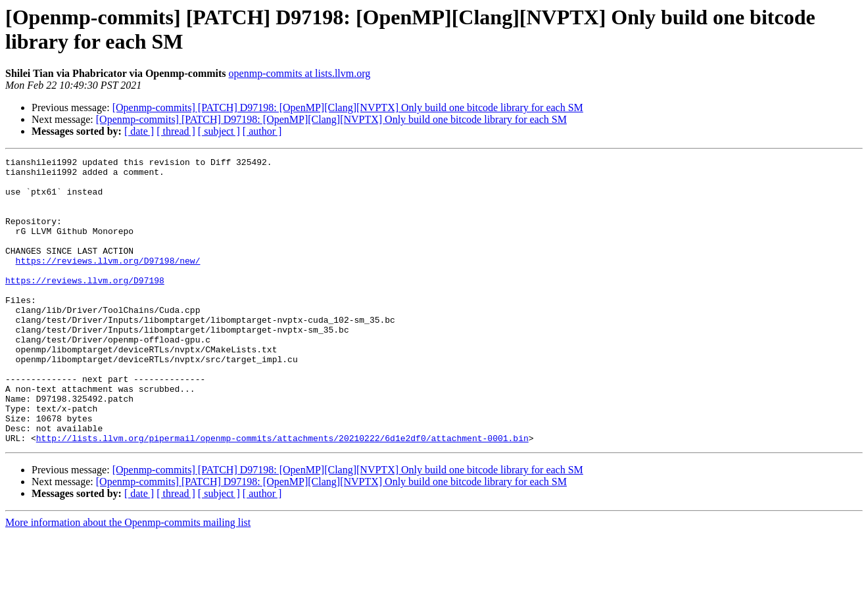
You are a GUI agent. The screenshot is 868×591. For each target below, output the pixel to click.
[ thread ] (176, 131)
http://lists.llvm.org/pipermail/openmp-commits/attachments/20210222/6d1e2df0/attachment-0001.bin (282, 495)
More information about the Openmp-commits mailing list (128, 579)
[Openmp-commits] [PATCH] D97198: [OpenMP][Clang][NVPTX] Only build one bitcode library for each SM (348, 107)
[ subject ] (219, 131)
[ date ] (139, 131)
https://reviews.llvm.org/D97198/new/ (108, 282)
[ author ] (262, 131)
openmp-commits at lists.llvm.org (300, 73)
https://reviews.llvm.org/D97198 (85, 306)
